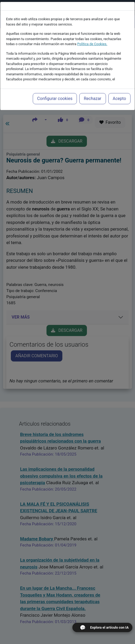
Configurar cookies (55, 88)
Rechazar (92, 88)
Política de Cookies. (92, 33)
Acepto (119, 88)
